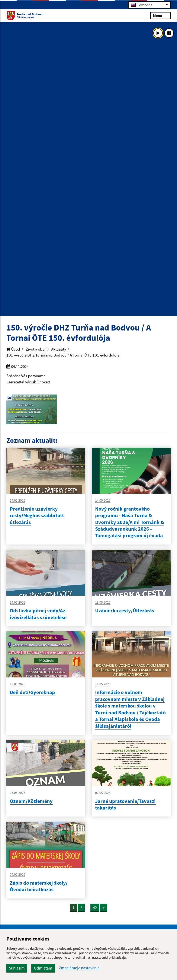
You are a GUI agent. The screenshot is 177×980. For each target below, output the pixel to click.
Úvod (13, 349)
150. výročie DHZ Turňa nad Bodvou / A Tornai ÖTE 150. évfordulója (63, 355)
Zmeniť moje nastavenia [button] (79, 968)
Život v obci (36, 349)
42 (95, 908)
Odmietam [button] (43, 968)
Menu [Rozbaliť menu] (160, 15)
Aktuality (59, 349)
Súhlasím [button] (17, 968)
